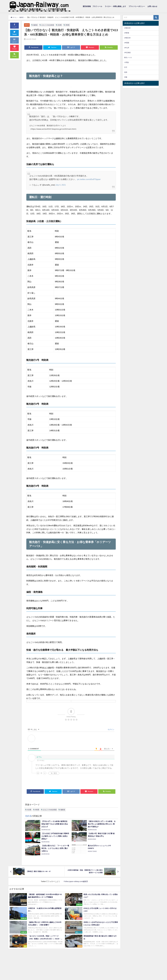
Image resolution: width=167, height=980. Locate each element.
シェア (14, 25)
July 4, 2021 (61, 185)
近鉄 (126, 72)
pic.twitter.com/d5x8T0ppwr (89, 179)
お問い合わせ (152, 6)
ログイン (111, 729)
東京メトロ (128, 58)
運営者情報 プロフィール (92, 6)
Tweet (14, 33)
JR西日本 (127, 38)
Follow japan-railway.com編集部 (76, 881)
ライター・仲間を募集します (115, 6)
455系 (69, 25)
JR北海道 (127, 53)
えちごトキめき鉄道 (49, 25)
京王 (126, 67)
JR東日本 (127, 28)
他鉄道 (27, 25)
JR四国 (127, 43)
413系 (62, 25)
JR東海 (127, 33)
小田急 (126, 62)
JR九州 (127, 48)
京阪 (126, 77)
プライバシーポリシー (137, 6)
